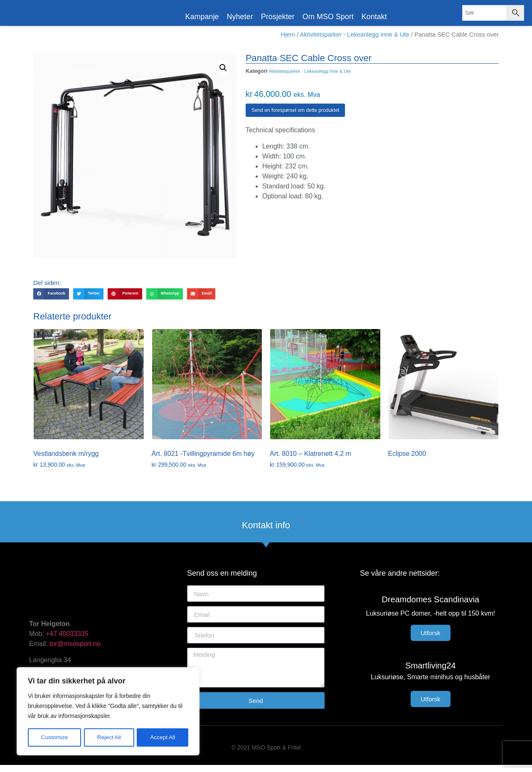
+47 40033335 (67, 641)
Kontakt (374, 17)
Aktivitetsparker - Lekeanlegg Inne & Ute (354, 42)
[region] (108, 712)
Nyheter (240, 17)
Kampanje (202, 17)
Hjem (288, 42)
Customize (54, 737)
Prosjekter (278, 17)
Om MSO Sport (328, 17)
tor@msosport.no (76, 651)
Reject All (109, 737)
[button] (223, 75)
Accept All (163, 737)
